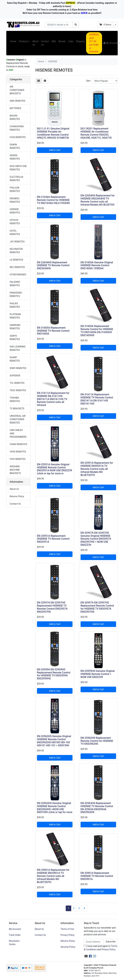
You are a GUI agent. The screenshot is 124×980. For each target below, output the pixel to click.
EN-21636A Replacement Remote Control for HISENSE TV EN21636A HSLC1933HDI (53, 200)
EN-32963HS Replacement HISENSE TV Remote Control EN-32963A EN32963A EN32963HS (97, 808)
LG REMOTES (16, 260)
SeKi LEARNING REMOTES (18, 348)
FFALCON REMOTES (15, 189)
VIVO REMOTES (18, 459)
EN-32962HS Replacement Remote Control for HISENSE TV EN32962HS (97, 741)
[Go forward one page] (85, 908)
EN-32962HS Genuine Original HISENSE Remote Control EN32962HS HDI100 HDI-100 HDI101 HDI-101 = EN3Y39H (54, 741)
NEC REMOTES (17, 267)
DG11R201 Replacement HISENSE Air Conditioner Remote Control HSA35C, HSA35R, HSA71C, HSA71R (96, 133)
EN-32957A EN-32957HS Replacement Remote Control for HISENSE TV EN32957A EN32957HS (97, 607)
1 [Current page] (68, 908)
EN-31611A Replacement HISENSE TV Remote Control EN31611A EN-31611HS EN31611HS (97, 399)
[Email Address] (94, 942)
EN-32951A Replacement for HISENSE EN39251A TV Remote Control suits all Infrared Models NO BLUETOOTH (97, 469)
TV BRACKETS (17, 409)
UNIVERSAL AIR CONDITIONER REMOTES (18, 419)
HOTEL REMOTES (15, 232)
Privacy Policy (67, 935)
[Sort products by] (105, 81)
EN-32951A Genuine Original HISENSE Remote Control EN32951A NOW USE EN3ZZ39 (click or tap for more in (55, 469)
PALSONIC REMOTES (15, 284)
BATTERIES (15, 108)
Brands (62, 41)
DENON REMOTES (15, 157)
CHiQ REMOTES (18, 137)
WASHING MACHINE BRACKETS (15, 470)
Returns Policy (17, 496)
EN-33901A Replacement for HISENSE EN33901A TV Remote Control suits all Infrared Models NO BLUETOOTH (53, 876)
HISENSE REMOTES (15, 211)
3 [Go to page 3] (79, 908)
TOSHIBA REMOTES (15, 399)
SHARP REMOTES (15, 359)
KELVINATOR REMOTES (16, 251)
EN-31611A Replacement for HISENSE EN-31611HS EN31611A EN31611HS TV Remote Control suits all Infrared (53, 399)
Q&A (54, 41)
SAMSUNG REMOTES (15, 327)
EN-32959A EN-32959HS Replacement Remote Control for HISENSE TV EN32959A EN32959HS (54, 674)
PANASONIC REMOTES (16, 294)
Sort (88, 81)
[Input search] (59, 25)
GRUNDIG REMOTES (15, 200)
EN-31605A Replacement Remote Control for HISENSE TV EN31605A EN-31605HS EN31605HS (97, 331)
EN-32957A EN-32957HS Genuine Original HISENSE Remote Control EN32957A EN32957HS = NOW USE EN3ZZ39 (96, 539)
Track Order (15, 935)
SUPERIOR (15, 376)
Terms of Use (67, 929)
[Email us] (86, 956)
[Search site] (76, 25)
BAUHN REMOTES (15, 117)
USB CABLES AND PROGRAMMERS (18, 433)
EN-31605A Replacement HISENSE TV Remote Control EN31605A (53, 331)
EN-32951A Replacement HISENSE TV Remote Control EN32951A (53, 539)
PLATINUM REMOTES (15, 316)
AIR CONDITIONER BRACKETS (17, 90)
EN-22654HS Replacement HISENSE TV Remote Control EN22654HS (53, 265)
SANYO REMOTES (15, 338)
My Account (15, 929)
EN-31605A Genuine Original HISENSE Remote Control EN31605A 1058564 (97, 265)
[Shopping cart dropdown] (115, 25)
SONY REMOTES (18, 368)
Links (71, 41)
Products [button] (23, 41)
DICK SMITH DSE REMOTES (18, 168)
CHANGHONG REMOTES (17, 128)
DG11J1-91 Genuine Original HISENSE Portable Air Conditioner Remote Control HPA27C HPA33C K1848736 (53, 133)
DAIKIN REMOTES (15, 146)
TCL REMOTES (17, 383)
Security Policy (68, 947)
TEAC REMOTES (18, 390)
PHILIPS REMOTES (15, 305)
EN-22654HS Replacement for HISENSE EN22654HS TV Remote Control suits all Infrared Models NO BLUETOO (98, 200)
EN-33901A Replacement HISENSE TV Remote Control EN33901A (97, 876)
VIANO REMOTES (18, 444)
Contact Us (45, 43)
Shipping (80, 41)
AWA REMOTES (17, 101)
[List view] (45, 81)
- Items (105, 25)
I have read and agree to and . (101, 948)
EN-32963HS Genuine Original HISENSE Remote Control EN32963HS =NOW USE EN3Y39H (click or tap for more (55, 808)
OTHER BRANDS (18, 275)
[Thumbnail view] (39, 81)
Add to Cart (55, 150)
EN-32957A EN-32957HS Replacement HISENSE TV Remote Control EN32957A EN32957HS (52, 607)
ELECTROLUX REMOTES (16, 179)
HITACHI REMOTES (15, 222)
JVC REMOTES (17, 242)
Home (13, 41)
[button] (111, 43)
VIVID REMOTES (18, 452)
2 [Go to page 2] (74, 908)
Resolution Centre (14, 943)
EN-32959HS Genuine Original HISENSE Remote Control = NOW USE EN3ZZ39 (98, 674)
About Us (35, 43)
